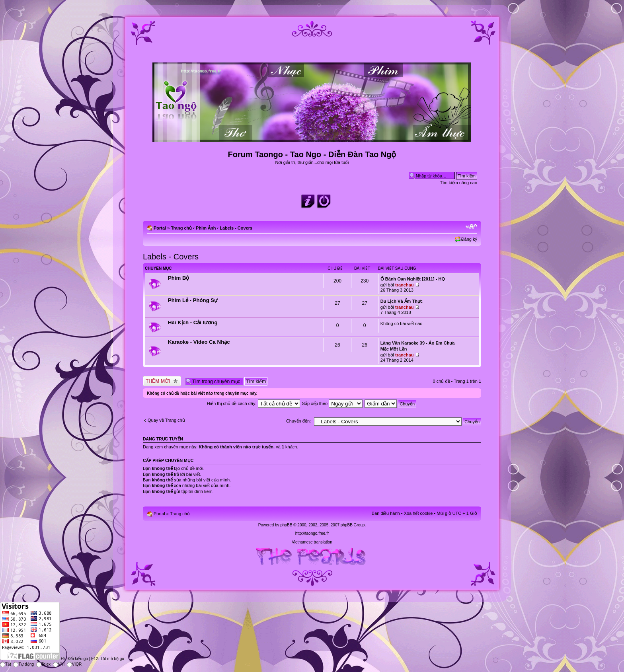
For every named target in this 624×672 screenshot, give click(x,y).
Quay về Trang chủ (166, 420)
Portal (160, 228)
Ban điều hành (386, 513)
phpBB (286, 525)
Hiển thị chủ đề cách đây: (253, 403)
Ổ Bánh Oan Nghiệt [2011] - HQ (413, 279)
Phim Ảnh (206, 228)
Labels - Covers (236, 228)
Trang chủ (181, 228)
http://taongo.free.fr (312, 533)
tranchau (404, 285)
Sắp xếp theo (332, 403)
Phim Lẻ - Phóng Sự (193, 300)
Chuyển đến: (298, 421)
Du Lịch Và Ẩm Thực (402, 301)
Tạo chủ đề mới (162, 381)
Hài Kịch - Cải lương (193, 322)
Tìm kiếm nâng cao (459, 183)
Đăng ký (469, 239)
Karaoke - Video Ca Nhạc (199, 342)
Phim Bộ (178, 278)
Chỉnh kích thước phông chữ (471, 226)
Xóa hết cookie (418, 513)
